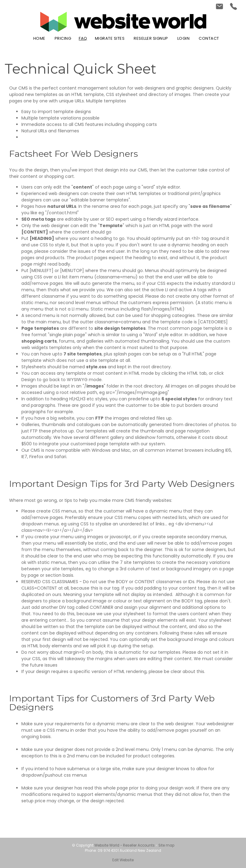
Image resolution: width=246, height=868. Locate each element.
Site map (166, 845)
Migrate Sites (110, 38)
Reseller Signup (151, 38)
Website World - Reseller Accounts (125, 845)
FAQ (83, 38)
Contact (209, 38)
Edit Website (123, 860)
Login (184, 38)
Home (39, 38)
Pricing (63, 38)
